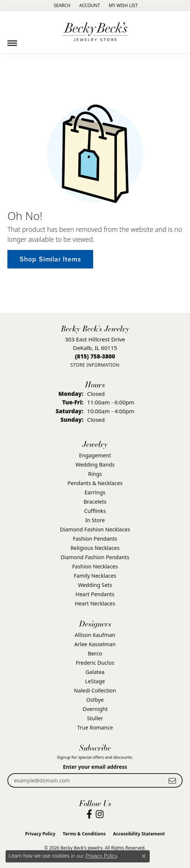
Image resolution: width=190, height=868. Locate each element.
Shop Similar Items (50, 259)
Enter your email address (95, 767)
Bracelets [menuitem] (95, 502)
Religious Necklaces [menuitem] (95, 548)
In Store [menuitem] (95, 520)
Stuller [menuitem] (95, 718)
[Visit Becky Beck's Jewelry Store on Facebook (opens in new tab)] (89, 814)
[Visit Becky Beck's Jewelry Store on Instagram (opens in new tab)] (100, 814)
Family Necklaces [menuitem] (95, 576)
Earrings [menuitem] (95, 492)
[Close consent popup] (144, 856)
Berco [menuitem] (95, 653)
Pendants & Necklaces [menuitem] (95, 483)
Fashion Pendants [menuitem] (95, 539)
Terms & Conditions (84, 834)
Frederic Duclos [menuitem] (95, 663)
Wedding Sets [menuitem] (95, 585)
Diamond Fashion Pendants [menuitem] (95, 557)
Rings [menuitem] (95, 474)
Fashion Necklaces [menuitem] (95, 566)
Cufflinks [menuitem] (95, 511)
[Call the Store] (95, 356)
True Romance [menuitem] (95, 727)
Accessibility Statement (139, 834)
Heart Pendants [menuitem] (95, 594)
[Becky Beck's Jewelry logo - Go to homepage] (95, 32)
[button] (61, 6)
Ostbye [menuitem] (95, 700)
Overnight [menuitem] (95, 709)
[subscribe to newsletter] (172, 780)
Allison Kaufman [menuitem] (95, 635)
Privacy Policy (40, 834)
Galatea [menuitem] (95, 672)
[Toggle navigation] (12, 40)
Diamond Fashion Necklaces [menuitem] (95, 529)
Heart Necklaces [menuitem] (95, 603)
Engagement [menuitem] (95, 455)
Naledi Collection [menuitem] (95, 690)
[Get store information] (95, 365)
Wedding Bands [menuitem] (95, 465)
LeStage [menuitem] (95, 681)
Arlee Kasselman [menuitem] (95, 644)
